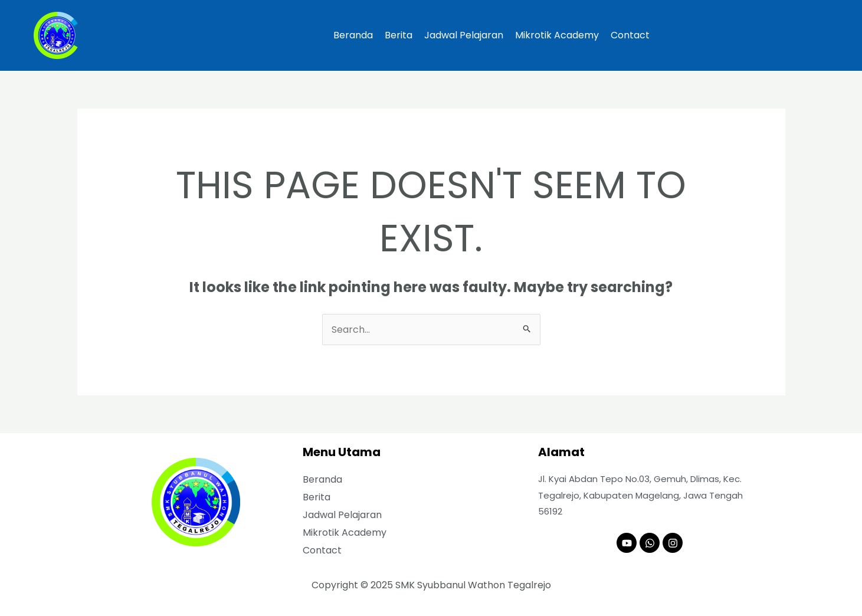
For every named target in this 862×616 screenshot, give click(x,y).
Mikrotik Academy (557, 35)
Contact (630, 35)
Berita (399, 35)
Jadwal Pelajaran (464, 35)
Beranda (353, 35)
